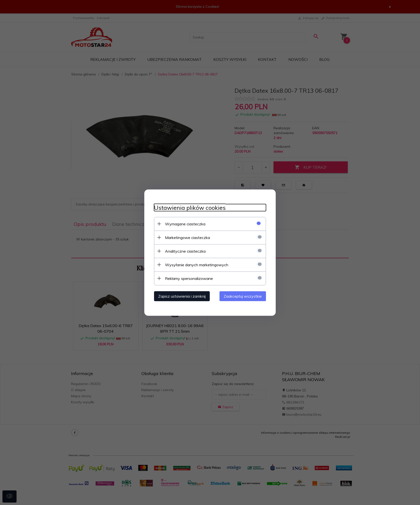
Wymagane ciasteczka (185, 224)
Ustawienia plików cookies (190, 207)
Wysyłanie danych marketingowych (197, 265)
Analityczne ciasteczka (185, 251)
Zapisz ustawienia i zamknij (182, 296)
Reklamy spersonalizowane (189, 278)
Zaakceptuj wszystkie (243, 296)
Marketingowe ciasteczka (187, 237)
